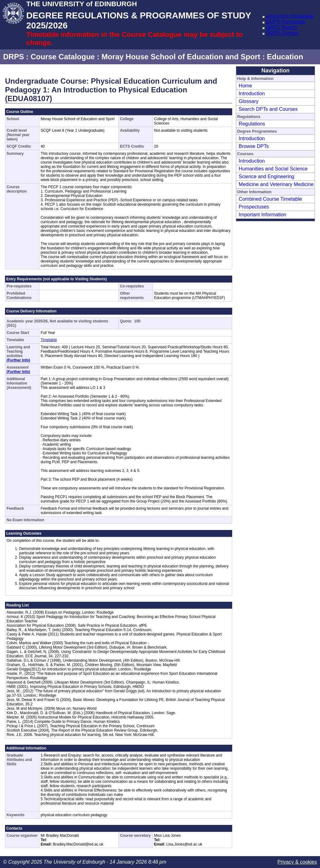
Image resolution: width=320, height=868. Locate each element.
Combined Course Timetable (270, 199)
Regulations (252, 124)
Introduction (252, 93)
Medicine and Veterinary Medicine (276, 184)
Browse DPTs (254, 146)
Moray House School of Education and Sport (181, 57)
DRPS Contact (282, 33)
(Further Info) (18, 360)
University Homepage (290, 16)
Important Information (262, 215)
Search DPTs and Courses (268, 109)
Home (245, 86)
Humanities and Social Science (273, 169)
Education (285, 57)
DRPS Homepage (286, 22)
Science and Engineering (267, 177)
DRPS (14, 57)
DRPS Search (282, 27)
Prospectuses (254, 207)
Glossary (249, 101)
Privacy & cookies (297, 862)
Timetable (49, 340)
